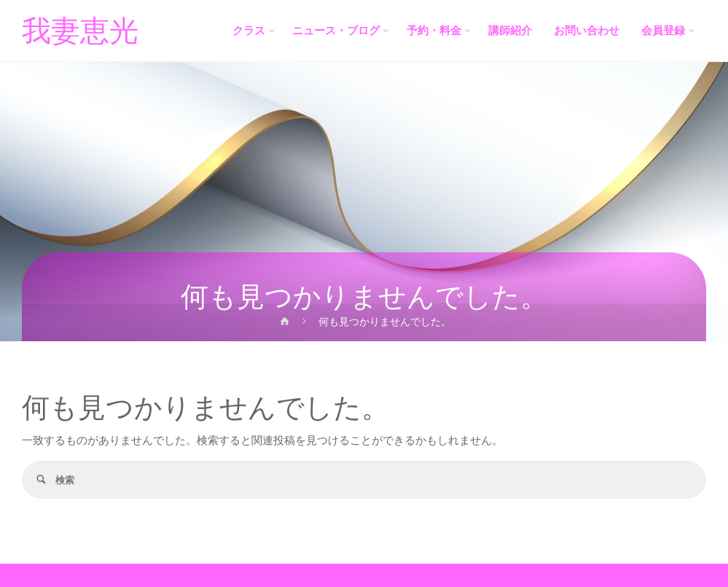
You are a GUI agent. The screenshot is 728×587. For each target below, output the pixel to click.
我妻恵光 (80, 31)
